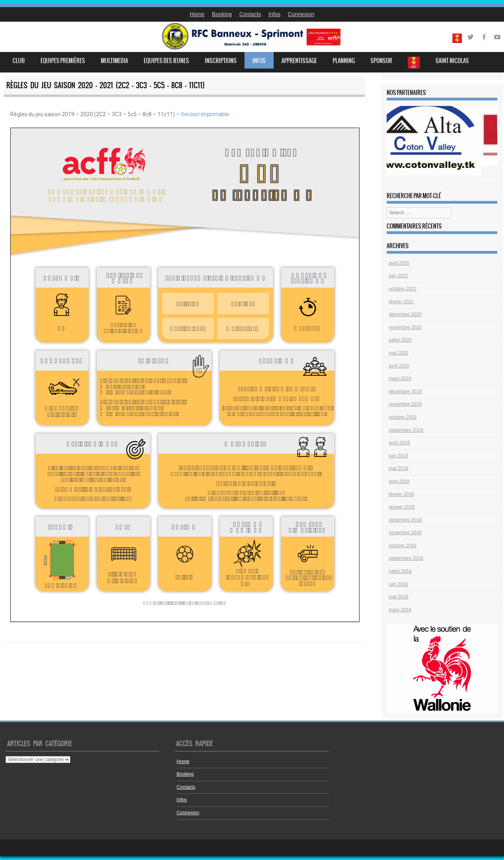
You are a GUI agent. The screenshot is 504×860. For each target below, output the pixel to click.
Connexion (301, 14)
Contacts (250, 14)
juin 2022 (399, 276)
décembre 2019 (405, 392)
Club (19, 61)
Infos (274, 14)
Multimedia (114, 61)
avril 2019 (399, 481)
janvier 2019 (402, 507)
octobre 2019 (403, 417)
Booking (222, 14)
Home (197, 14)
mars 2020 (400, 379)
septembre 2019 (406, 430)
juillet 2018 (400, 571)
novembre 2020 (405, 327)
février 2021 (401, 302)
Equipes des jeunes (166, 61)
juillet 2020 (400, 340)
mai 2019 (399, 468)
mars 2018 (400, 610)
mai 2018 (399, 597)
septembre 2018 (406, 558)
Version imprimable (205, 114)
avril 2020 (399, 366)
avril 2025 (399, 263)
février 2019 (401, 494)
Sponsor (381, 61)
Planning (344, 61)
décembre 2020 (405, 314)
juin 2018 (399, 584)
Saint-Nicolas (452, 61)
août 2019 (399, 443)
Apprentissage (299, 61)
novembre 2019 (405, 404)
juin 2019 (399, 456)
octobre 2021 (403, 289)
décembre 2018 (405, 520)
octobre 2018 (403, 546)
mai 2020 (399, 353)
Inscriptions (221, 61)
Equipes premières (63, 61)
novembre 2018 (405, 533)
